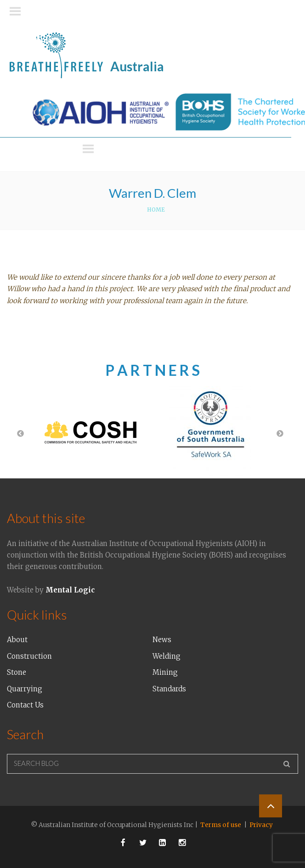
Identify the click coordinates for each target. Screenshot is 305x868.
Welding (167, 656)
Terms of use (221, 825)
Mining (165, 672)
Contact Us (25, 705)
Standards (169, 689)
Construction (29, 656)
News (162, 640)
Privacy (261, 825)
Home (156, 210)
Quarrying (25, 689)
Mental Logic (70, 590)
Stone (17, 672)
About (17, 640)
